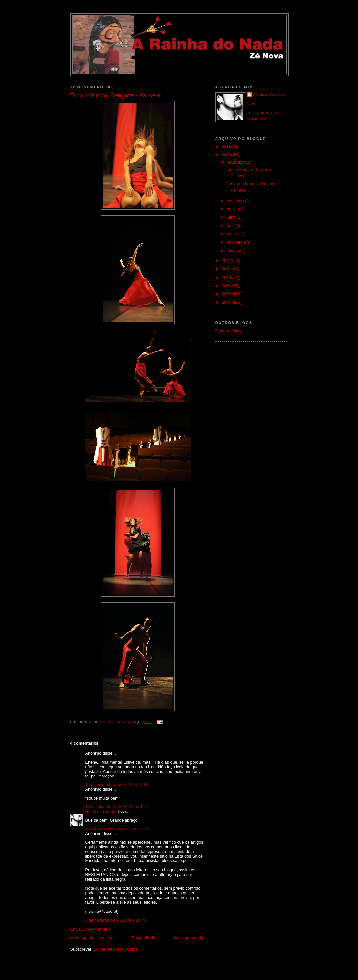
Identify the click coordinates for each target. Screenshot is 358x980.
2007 (227, 302)
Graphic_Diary (229, 331)
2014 (227, 147)
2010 (227, 278)
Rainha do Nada (100, 812)
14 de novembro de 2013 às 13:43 (117, 785)
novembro (236, 162)
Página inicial (144, 938)
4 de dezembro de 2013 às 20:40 (116, 920)
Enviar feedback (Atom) (115, 949)
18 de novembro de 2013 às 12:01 (117, 829)
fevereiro (235, 242)
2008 (227, 294)
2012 (227, 261)
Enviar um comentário (91, 929)
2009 (227, 286)
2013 (227, 155)
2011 (227, 269)
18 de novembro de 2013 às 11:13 (117, 807)
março (233, 234)
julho (232, 217)
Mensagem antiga (189, 938)
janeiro (233, 251)
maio (232, 226)
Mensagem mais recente (93, 938)
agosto (233, 209)
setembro (236, 201)
